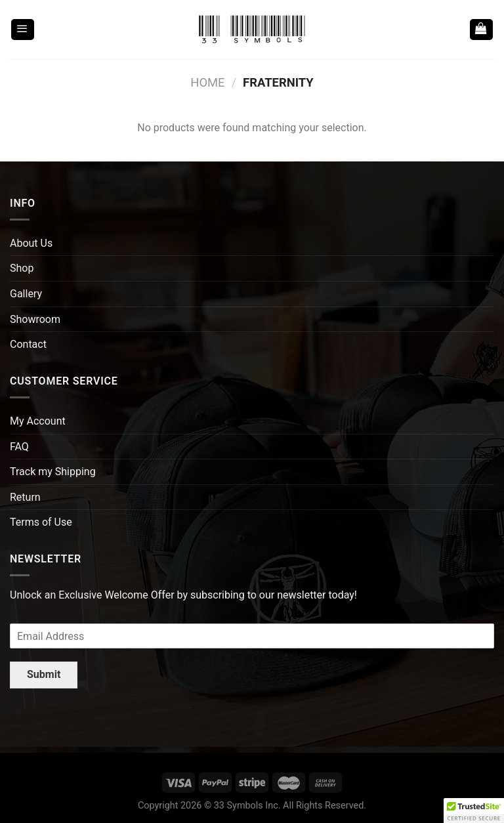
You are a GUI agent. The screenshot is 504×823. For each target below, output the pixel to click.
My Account (38, 421)
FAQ (19, 447)
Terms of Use (41, 522)
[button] (474, 811)
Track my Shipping (53, 472)
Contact (28, 344)
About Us (31, 243)
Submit (44, 674)
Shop (22, 268)
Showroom (35, 319)
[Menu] (23, 30)
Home (207, 82)
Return (25, 497)
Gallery (26, 294)
